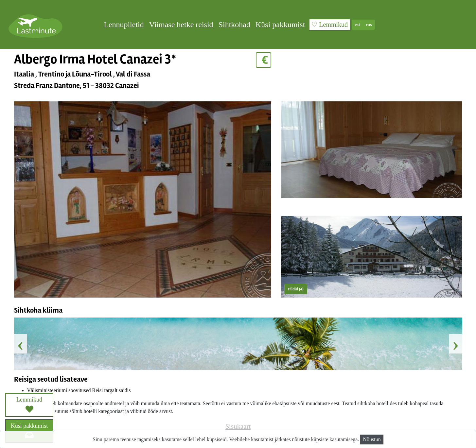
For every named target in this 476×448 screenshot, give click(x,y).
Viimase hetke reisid (181, 25)
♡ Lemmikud (330, 25)
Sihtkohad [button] (234, 25)
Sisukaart (238, 426)
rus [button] (369, 25)
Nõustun (372, 439)
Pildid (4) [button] (296, 289)
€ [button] (264, 60)
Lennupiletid (124, 25)
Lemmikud (29, 405)
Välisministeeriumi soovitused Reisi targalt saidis (79, 390)
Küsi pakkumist (280, 25)
